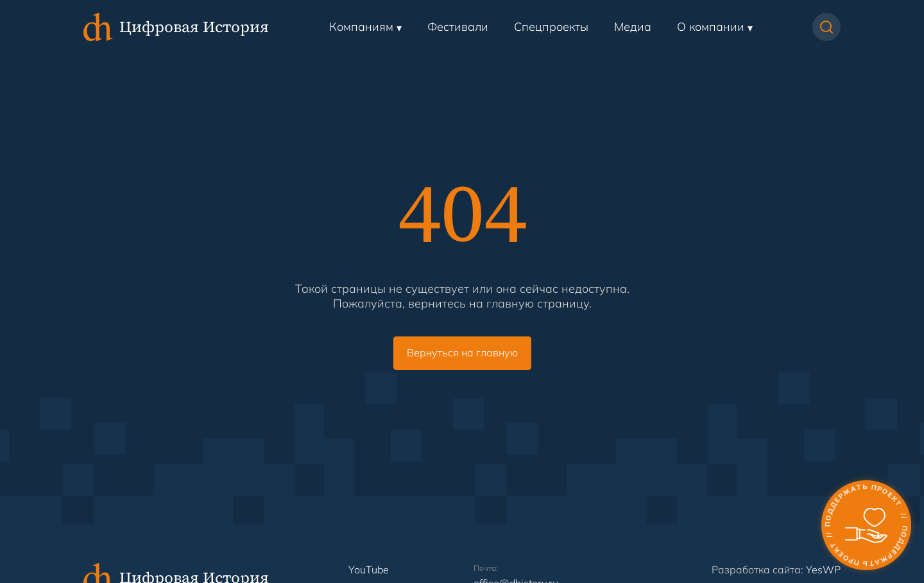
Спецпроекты (551, 27)
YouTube (369, 570)
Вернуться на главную (462, 352)
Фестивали (458, 27)
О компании (711, 27)
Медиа (633, 27)
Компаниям (361, 27)
